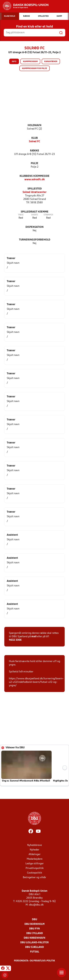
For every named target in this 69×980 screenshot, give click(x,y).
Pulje (34, 163)
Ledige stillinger (35, 864)
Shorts (35, 215)
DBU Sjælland (34, 947)
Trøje (21, 215)
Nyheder (34, 850)
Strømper (48, 215)
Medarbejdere (35, 859)
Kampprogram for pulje (34, 69)
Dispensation (34, 227)
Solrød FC (34, 142)
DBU (34, 920)
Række (35, 151)
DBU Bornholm (34, 924)
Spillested (35, 189)
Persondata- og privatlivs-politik (34, 961)
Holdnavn (34, 125)
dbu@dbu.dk (36, 905)
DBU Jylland (35, 933)
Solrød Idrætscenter (34, 192)
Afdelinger (35, 854)
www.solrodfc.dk (35, 180)
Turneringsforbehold (35, 240)
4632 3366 (15, 640)
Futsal (35, 952)
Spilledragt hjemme (35, 212)
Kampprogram (30, 62)
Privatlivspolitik (35, 868)
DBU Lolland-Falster (34, 943)
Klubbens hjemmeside (34, 176)
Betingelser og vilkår (34, 877)
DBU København (34, 938)
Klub (35, 138)
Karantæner (51, 62)
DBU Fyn (34, 929)
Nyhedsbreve (34, 845)
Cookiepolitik (34, 873)
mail (34, 637)
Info (14, 62)
